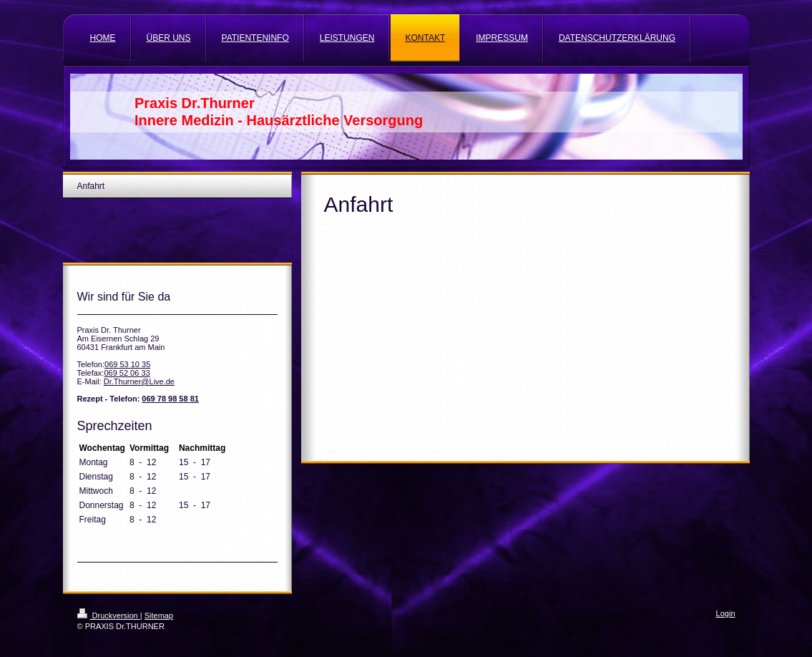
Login (726, 613)
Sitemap (159, 615)
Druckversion (109, 615)
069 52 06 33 (127, 373)
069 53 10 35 (127, 364)
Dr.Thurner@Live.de (139, 381)
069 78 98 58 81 (170, 399)
